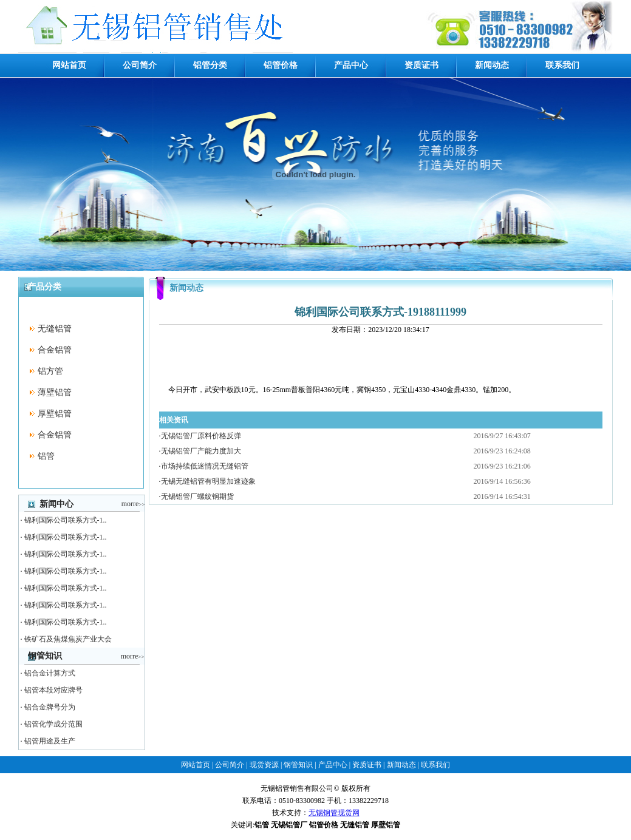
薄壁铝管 (55, 392)
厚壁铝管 (55, 414)
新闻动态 (492, 65)
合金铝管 (55, 350)
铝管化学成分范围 (53, 724)
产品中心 (351, 65)
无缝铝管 (55, 329)
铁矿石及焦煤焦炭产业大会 (68, 639)
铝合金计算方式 (50, 673)
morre (133, 504)
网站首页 (69, 65)
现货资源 (264, 765)
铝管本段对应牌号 (53, 690)
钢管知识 (298, 765)
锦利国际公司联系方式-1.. (66, 520)
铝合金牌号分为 (50, 707)
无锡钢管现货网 (334, 813)
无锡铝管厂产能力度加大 (201, 451)
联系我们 (562, 65)
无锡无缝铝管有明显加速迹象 (208, 481)
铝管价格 (281, 65)
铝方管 (50, 371)
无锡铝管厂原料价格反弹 (201, 436)
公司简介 (140, 65)
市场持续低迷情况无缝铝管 (205, 466)
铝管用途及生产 (50, 741)
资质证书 (421, 65)
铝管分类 (210, 65)
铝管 (46, 456)
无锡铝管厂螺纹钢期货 (197, 496)
